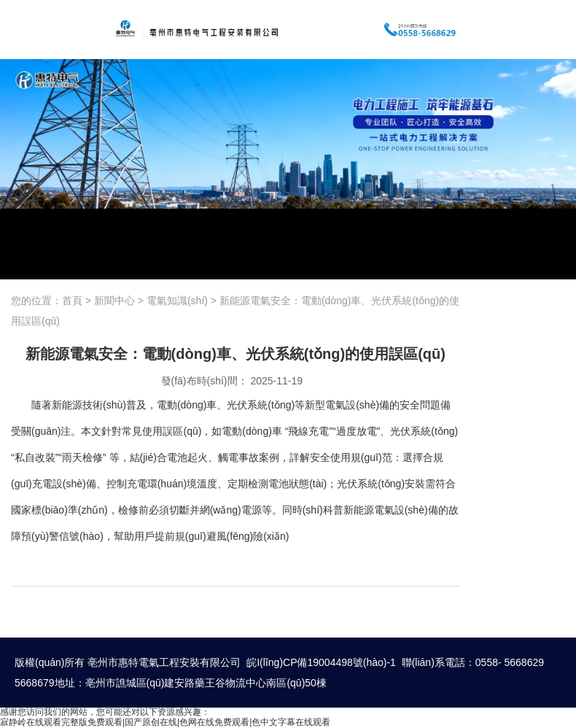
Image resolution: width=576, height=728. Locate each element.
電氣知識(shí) (177, 301)
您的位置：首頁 (48, 301)
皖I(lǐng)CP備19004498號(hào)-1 (321, 662)
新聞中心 (114, 301)
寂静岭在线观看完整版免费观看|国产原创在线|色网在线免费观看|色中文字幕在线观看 (165, 722)
